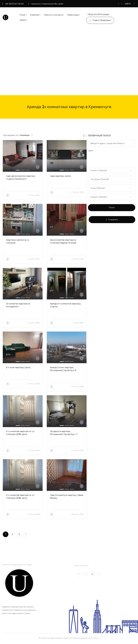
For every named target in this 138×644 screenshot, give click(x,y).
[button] (6, 156)
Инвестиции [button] (73, 15)
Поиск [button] (22, 15)
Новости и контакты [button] (53, 15)
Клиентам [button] (35, 15)
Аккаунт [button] (23, 20)
